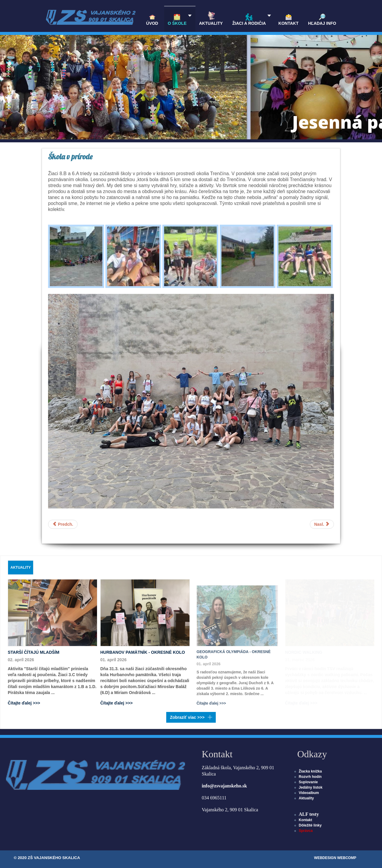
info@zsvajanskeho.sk (224, 786)
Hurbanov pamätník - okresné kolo (143, 651)
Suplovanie (308, 782)
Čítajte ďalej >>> (24, 703)
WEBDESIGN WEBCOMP (335, 858)
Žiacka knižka (310, 771)
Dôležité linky (310, 825)
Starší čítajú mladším (34, 652)
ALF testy (309, 814)
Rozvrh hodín (310, 777)
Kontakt (305, 820)
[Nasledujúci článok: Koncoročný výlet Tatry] (322, 524)
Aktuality (306, 798)
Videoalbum (309, 793)
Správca (306, 831)
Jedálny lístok (311, 787)
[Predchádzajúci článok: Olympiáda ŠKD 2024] (63, 524)
